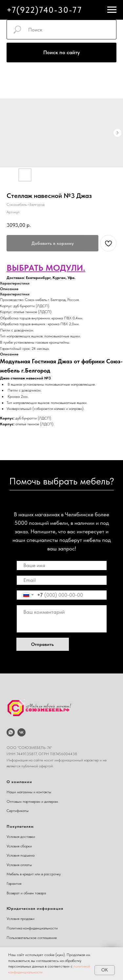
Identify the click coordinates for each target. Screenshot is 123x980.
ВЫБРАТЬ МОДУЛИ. (46, 268)
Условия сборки (19, 846)
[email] (62, 580)
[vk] (21, 732)
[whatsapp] (11, 732)
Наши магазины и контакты (29, 792)
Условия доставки (21, 837)
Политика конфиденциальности (32, 928)
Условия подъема (20, 855)
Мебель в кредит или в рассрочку (34, 874)
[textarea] (62, 619)
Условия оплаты (19, 865)
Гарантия (14, 884)
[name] (62, 565)
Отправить (42, 644)
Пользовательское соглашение (32, 938)
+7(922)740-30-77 (44, 10)
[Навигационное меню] (112, 10)
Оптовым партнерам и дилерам (32, 801)
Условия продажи (20, 919)
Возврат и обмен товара (26, 893)
